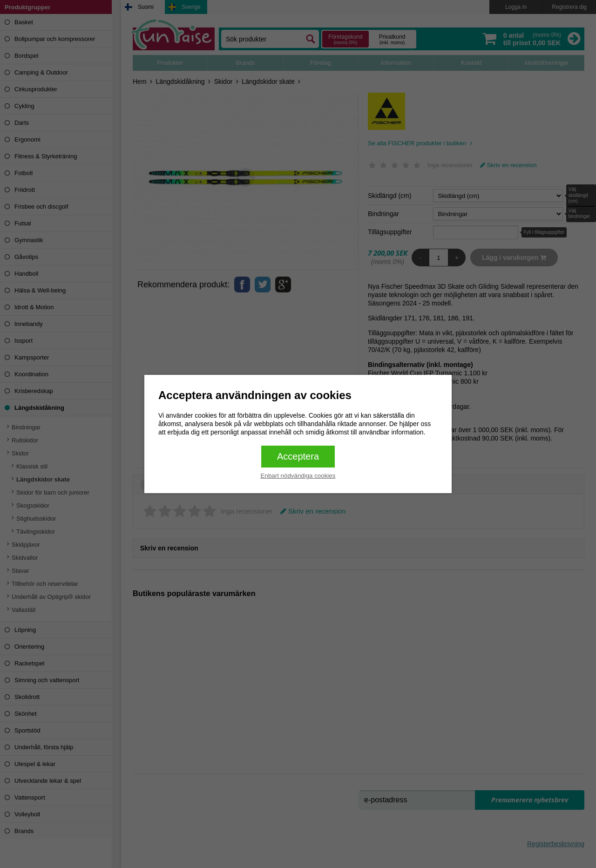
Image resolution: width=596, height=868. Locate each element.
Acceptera (298, 456)
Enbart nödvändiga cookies (298, 476)
